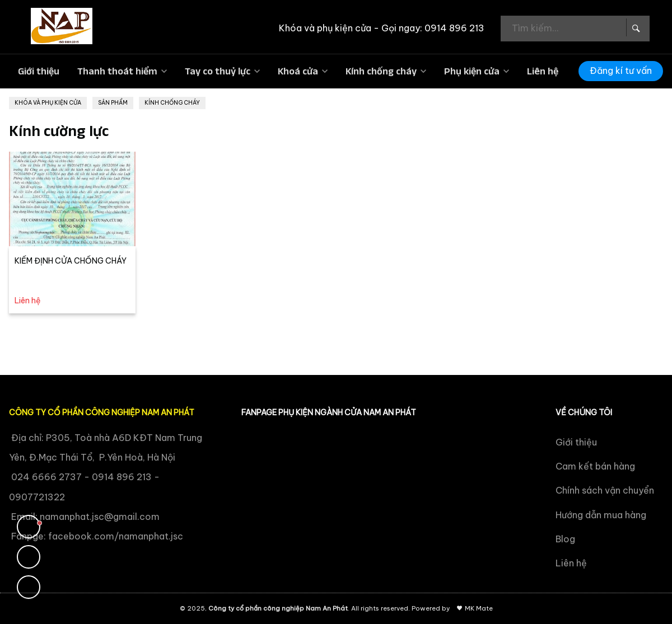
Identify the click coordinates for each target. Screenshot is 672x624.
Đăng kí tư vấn (621, 71)
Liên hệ (543, 71)
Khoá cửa (298, 71)
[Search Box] (635, 27)
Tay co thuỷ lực (218, 71)
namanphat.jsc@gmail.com (100, 517)
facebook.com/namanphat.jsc (116, 536)
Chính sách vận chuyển (605, 490)
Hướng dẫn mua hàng (601, 515)
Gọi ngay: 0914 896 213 (433, 28)
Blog (565, 539)
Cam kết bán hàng (595, 466)
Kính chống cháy (381, 71)
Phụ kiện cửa (472, 71)
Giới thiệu (39, 71)
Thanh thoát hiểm (117, 71)
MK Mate (479, 608)
